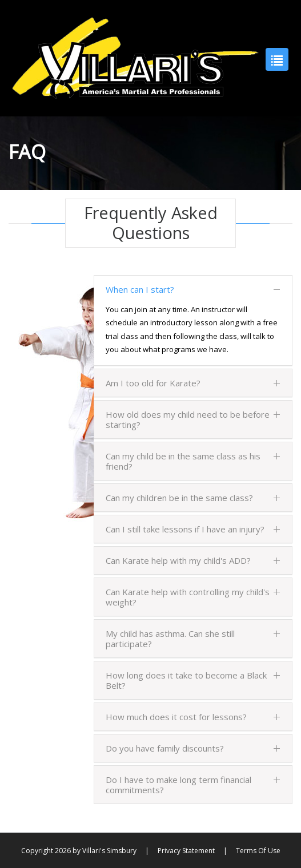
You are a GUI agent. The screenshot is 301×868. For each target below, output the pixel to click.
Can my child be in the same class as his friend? (193, 461)
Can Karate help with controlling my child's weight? (193, 597)
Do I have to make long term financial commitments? (193, 785)
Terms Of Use (258, 851)
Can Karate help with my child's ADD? (193, 560)
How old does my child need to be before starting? (193, 419)
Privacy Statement (186, 851)
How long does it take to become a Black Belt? (193, 680)
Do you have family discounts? (193, 748)
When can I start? (193, 289)
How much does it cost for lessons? (193, 717)
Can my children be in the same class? (193, 498)
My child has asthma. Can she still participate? (193, 639)
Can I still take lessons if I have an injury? (193, 529)
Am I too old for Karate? (193, 383)
